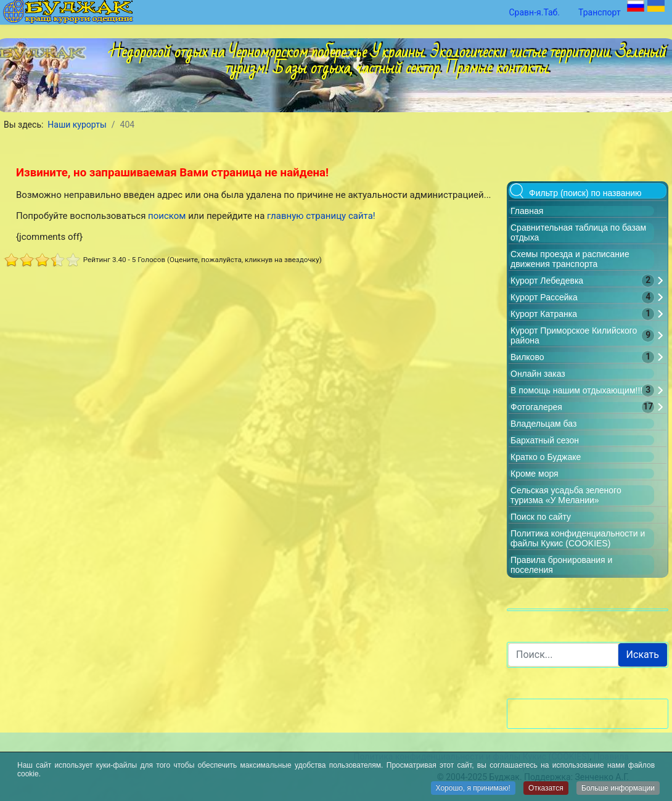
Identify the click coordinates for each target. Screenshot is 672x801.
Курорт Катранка (544, 314)
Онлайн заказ (538, 374)
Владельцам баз (543, 424)
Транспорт (600, 12)
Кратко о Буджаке (546, 457)
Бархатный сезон (545, 440)
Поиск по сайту (541, 517)
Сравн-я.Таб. (535, 12)
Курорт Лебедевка (547, 281)
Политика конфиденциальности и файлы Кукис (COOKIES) (578, 538)
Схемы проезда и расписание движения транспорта (570, 259)
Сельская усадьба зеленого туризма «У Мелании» (566, 495)
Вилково (527, 357)
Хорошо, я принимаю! (473, 789)
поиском (167, 216)
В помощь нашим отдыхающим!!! (576, 390)
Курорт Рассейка (544, 297)
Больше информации (618, 789)
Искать (643, 655)
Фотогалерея (536, 407)
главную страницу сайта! (321, 216)
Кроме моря (535, 474)
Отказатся (546, 789)
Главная (527, 211)
